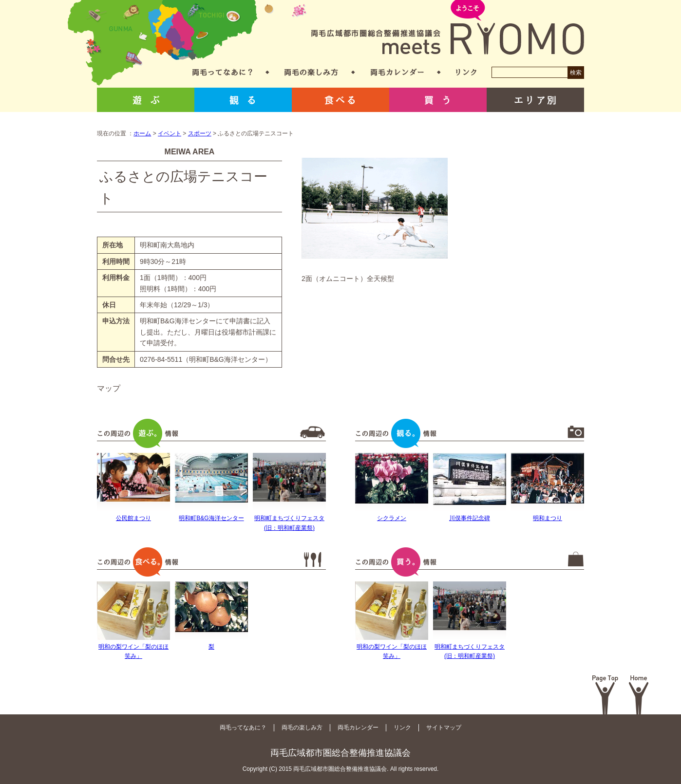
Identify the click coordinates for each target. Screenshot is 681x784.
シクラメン (392, 518)
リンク (466, 72)
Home (639, 695)
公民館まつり (133, 518)
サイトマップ (444, 728)
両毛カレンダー (397, 72)
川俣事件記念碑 (470, 518)
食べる (340, 100)
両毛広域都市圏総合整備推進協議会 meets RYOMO (448, 28)
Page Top (605, 695)
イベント (170, 133)
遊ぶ (146, 100)
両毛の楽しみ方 (311, 72)
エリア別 (535, 100)
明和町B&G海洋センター (211, 518)
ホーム (142, 133)
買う (438, 100)
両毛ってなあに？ (222, 72)
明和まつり (548, 518)
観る (243, 100)
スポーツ (200, 133)
